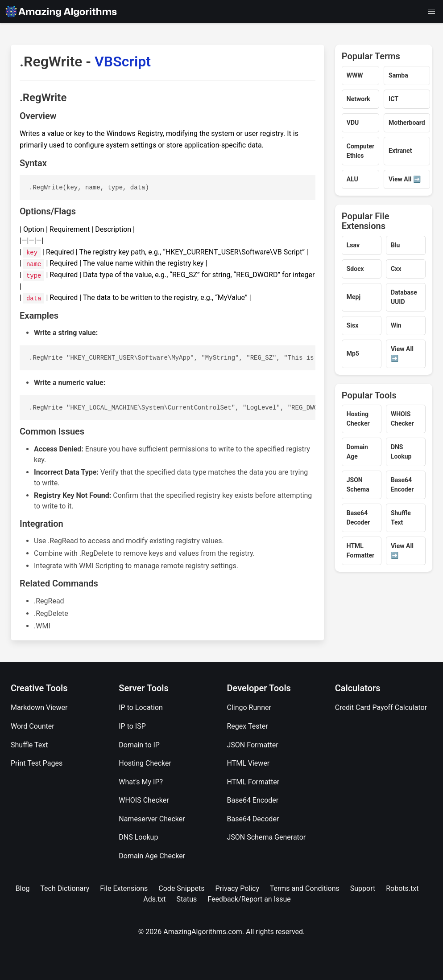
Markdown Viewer (39, 707)
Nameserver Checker (152, 819)
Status (187, 899)
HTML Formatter (253, 782)
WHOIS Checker (144, 800)
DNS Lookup (138, 837)
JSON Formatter (253, 745)
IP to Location (141, 707)
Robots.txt (402, 888)
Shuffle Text (29, 745)
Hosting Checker (145, 763)
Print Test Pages (37, 763)
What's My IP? (141, 782)
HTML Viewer (248, 763)
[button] (431, 12)
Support (363, 888)
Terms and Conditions (305, 888)
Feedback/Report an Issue (249, 899)
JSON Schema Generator (267, 837)
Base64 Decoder (253, 819)
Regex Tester (248, 726)
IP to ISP (132, 726)
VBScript (123, 62)
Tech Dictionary (65, 888)
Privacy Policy (237, 888)
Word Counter (33, 726)
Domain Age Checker (152, 856)
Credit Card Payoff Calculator (381, 707)
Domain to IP (139, 745)
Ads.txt (154, 899)
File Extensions (124, 888)
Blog (23, 888)
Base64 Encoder (253, 800)
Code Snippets (181, 888)
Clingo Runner (249, 707)
